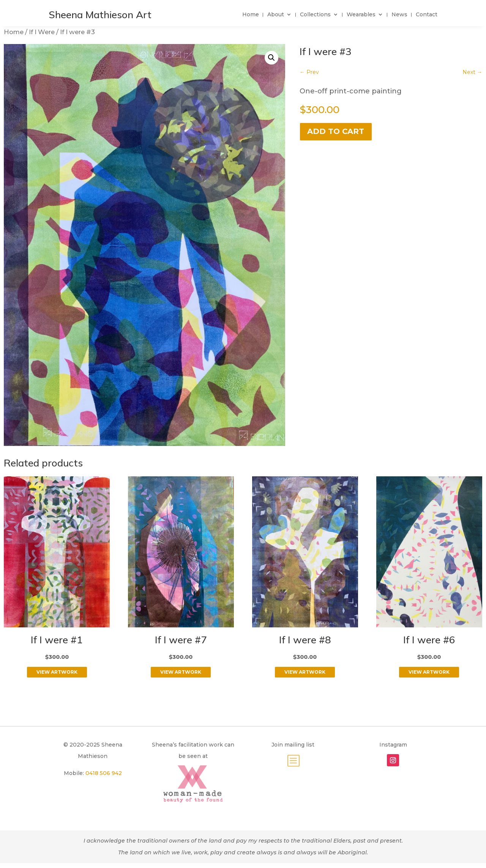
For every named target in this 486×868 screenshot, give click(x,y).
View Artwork (57, 672)
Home (14, 32)
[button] (271, 58)
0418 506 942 (104, 773)
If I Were (42, 32)
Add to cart (336, 131)
